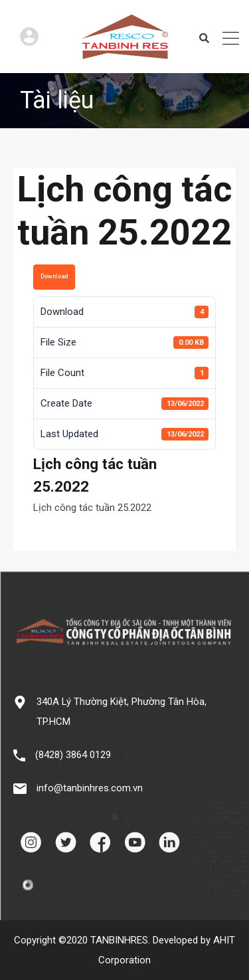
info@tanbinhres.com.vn (90, 788)
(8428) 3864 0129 (73, 755)
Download (54, 276)
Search (204, 39)
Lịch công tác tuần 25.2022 (92, 508)
